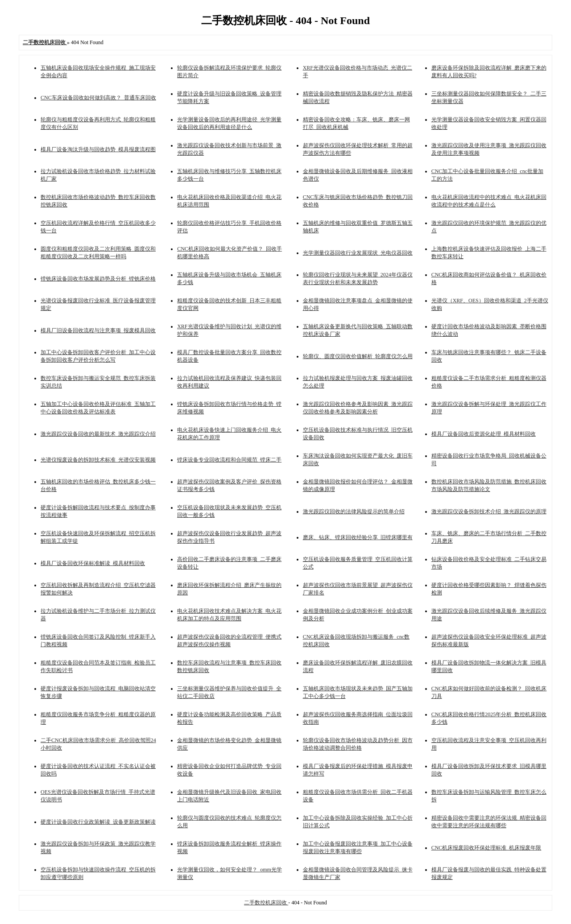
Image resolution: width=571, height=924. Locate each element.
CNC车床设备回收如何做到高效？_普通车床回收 (98, 98)
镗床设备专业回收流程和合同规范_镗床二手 (229, 460)
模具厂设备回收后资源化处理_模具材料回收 (484, 434)
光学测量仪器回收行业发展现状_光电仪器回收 (358, 253)
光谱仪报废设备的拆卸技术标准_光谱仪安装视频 (98, 460)
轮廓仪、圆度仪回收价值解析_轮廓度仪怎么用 (358, 356)
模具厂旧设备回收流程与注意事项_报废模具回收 (98, 330)
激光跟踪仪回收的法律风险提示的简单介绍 (354, 511)
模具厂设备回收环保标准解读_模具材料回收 (93, 563)
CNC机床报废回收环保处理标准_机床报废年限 (486, 848)
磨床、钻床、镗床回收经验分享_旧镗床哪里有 (358, 537)
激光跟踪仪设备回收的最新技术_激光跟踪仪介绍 (98, 434)
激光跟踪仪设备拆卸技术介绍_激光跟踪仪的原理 (489, 511)
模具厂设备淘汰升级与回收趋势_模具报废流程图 (98, 149)
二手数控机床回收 (266, 903)
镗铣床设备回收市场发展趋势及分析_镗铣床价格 (98, 279)
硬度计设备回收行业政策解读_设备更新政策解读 (98, 822)
